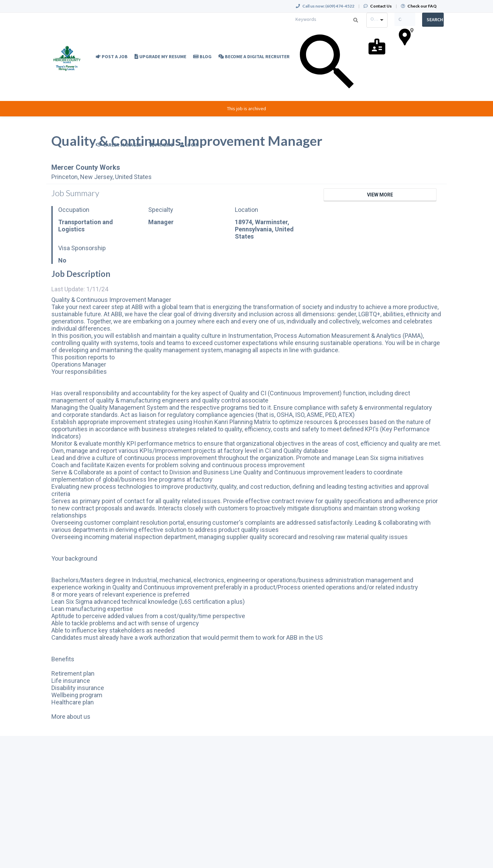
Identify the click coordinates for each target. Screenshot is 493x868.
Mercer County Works (86, 167)
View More (380, 195)
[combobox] (377, 20)
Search (435, 20)
